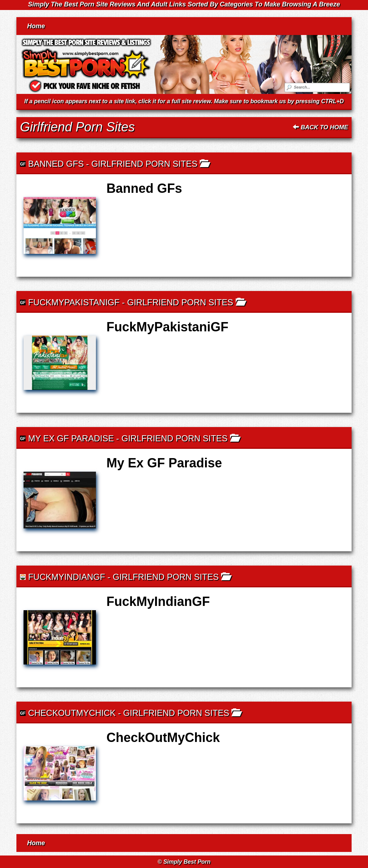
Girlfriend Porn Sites (144, 164)
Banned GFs (56, 164)
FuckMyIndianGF (67, 577)
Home (36, 26)
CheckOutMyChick (72, 713)
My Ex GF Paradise (71, 438)
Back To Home (320, 127)
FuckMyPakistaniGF (74, 302)
